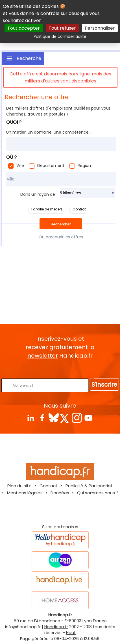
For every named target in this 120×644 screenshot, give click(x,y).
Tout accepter (24, 28)
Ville (20, 166)
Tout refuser (62, 28)
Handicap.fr (56, 627)
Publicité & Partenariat (89, 486)
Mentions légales (25, 493)
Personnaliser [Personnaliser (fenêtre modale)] (100, 28)
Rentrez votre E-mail (62, 369)
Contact (49, 486)
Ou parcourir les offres (61, 237)
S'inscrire (104, 385)
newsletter (43, 356)
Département (51, 166)
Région (84, 166)
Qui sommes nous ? (98, 493)
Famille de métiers (47, 209)
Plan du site (19, 486)
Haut (71, 633)
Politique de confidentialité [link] (60, 36)
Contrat (79, 209)
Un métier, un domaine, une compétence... (49, 132)
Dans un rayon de (38, 194)
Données (60, 493)
